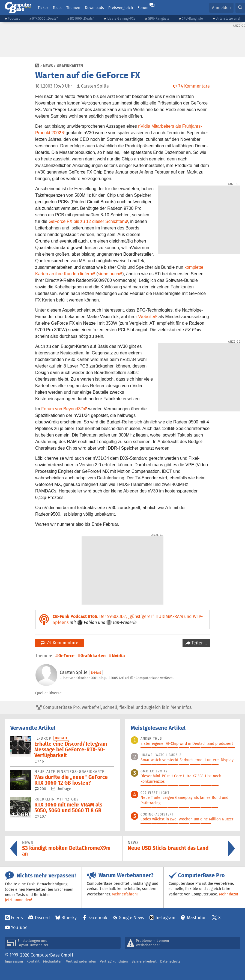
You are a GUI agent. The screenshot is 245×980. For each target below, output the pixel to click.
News (48, 66)
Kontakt (33, 961)
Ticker (43, 8)
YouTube (19, 927)
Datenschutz (170, 961)
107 (40, 816)
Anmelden (221, 8)
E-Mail (96, 672)
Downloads (94, 8)
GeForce (66, 656)
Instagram (165, 918)
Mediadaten (53, 961)
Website (146, 317)
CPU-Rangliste (192, 18)
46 (39, 761)
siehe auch (108, 274)
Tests (57, 8)
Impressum (14, 961)
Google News (131, 918)
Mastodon (197, 918)
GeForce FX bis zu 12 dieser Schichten (86, 221)
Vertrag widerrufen (81, 961)
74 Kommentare (59, 643)
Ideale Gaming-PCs (121, 18)
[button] (240, 8)
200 (40, 789)
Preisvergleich (121, 8)
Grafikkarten (70, 66)
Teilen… (199, 643)
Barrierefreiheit (144, 961)
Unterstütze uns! (228, 18)
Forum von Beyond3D (62, 409)
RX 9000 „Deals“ (82, 18)
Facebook (98, 918)
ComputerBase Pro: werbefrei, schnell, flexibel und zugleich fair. (114, 707)
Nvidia (118, 656)
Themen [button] (73, 8)
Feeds (17, 918)
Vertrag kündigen (114, 961)
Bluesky (69, 918)
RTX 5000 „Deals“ (45, 18)
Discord (42, 918)
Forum (143, 8)
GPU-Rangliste (159, 18)
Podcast (14, 18)
